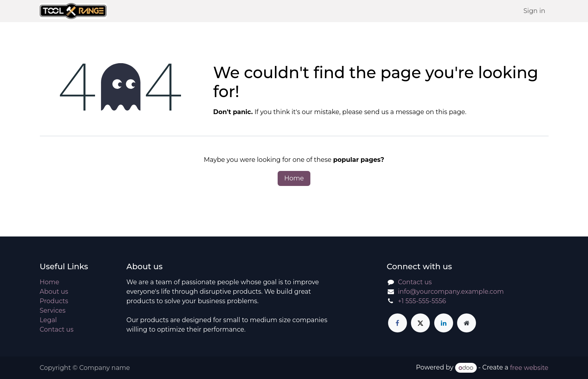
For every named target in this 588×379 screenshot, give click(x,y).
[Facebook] (398, 323)
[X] (420, 323)
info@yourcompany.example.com (451, 292)
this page (450, 112)
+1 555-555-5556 (422, 301)
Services (53, 311)
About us (54, 292)
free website (529, 368)
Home (294, 178)
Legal (49, 320)
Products (54, 301)
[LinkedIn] (444, 323)
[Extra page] (467, 323)
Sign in (534, 11)
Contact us (57, 329)
